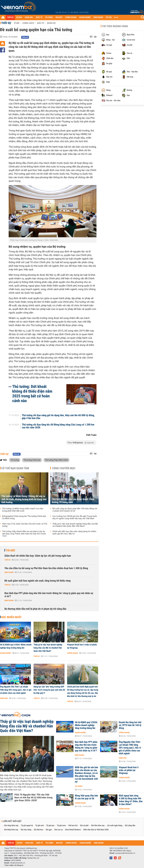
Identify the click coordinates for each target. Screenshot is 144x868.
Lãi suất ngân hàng (115, 826)
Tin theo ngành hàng (115, 26)
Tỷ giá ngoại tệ (27, 826)
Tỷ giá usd (40, 826)
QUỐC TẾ (39, 17)
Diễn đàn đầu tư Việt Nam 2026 (96, 830)
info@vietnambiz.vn (17, 863)
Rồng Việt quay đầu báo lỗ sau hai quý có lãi (86, 797)
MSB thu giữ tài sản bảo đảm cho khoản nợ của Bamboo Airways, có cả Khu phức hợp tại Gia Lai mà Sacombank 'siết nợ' (87, 775)
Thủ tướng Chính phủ (32, 460)
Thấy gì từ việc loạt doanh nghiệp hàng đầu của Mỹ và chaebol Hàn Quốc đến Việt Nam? (75, 525)
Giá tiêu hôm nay (98, 826)
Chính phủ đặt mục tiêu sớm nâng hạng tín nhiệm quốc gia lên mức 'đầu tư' (74, 533)
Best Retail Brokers (73, 830)
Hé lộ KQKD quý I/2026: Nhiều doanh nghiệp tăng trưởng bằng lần (16, 646)
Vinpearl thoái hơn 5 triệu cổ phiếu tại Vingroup (82, 646)
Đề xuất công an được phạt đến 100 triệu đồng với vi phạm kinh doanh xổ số (75, 510)
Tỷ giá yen (50, 826)
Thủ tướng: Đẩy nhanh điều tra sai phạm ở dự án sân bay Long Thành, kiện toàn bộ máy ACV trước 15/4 (24, 534)
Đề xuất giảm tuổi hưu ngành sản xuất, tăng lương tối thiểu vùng (38, 581)
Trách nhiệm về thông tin (14, 865)
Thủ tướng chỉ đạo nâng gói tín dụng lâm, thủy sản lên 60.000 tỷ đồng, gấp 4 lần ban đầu (58, 417)
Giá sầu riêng (26, 830)
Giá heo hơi (73, 826)
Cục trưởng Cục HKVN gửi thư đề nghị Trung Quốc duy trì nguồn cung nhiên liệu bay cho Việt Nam (75, 517)
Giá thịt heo (38, 830)
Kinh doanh (9, 572)
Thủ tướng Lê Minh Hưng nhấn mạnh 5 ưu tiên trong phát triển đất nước (23, 510)
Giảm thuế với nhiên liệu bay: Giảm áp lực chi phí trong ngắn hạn (38, 556)
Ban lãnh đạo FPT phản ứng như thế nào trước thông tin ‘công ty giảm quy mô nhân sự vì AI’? (49, 595)
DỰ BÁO (19, 17)
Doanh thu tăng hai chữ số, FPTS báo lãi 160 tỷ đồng (130, 725)
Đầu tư (40, 23)
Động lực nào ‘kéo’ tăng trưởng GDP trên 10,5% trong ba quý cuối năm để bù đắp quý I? (49, 690)
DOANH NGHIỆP (85, 17)
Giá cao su (59, 830)
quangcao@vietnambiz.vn (125, 853)
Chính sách (28, 23)
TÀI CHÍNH (49, 17)
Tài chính (79, 786)
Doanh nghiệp (5, 653)
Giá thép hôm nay (11, 830)
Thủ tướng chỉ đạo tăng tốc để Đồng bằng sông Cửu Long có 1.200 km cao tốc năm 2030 (58, 426)
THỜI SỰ (10, 17)
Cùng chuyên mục (64, 468)
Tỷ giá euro (61, 826)
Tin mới (10, 550)
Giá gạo (49, 830)
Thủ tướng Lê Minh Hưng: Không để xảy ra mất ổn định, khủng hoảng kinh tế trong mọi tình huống (24, 499)
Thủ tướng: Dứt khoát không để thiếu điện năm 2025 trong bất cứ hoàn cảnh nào (32, 394)
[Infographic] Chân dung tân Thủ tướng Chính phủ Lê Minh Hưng (24, 517)
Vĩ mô (17, 23)
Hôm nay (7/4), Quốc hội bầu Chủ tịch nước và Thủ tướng (25, 525)
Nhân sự (51, 23)
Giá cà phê (84, 826)
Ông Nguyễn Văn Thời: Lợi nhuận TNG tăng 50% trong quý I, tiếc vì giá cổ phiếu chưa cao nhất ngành (16, 690)
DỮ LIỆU (109, 17)
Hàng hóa (4, 698)
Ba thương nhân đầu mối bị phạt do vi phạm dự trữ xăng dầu (35, 609)
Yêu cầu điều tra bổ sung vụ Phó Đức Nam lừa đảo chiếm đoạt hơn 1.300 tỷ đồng (46, 568)
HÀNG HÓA (29, 17)
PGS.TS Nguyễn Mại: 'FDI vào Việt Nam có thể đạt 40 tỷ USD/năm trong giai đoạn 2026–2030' (33, 797)
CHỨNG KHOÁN (71, 17)
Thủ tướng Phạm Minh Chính (56, 460)
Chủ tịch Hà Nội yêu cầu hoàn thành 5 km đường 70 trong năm (73, 501)
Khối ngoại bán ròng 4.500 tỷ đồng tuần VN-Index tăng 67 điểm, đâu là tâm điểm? (131, 800)
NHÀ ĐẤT (59, 17)
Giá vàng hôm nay (11, 826)
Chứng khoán (73, 653)
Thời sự (6, 23)
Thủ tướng (15, 460)
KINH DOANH (98, 17)
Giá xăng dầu (130, 826)
